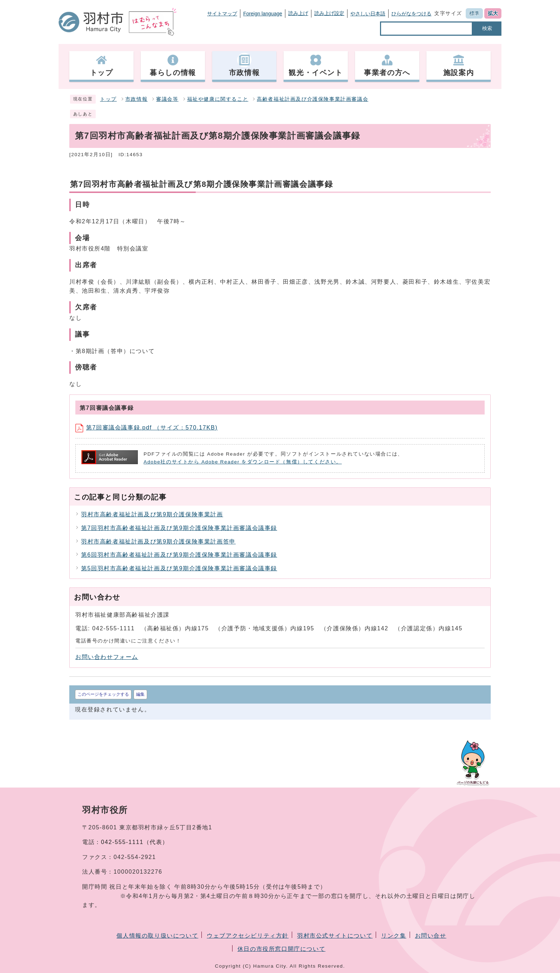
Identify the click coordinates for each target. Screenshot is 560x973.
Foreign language (263, 14)
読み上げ (298, 13)
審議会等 (167, 99)
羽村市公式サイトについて (335, 936)
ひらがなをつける (411, 14)
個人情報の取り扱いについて (157, 936)
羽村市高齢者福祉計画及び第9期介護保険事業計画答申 (158, 542)
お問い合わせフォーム (107, 657)
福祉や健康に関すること (218, 99)
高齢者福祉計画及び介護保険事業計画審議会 (312, 99)
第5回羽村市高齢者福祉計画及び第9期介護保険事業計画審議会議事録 (179, 568)
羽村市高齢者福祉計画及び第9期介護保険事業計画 (152, 514)
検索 (487, 28)
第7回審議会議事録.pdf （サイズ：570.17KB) (146, 428)
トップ (108, 99)
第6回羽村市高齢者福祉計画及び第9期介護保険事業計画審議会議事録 (179, 555)
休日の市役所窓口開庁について (281, 949)
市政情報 (136, 99)
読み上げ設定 (329, 13)
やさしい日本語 (368, 14)
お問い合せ (431, 936)
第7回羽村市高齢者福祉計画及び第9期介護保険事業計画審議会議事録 (179, 528)
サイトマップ (222, 14)
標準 (474, 13)
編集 (140, 694)
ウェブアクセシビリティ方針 (248, 936)
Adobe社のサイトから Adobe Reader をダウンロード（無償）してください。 (243, 462)
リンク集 (394, 936)
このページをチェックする (103, 694)
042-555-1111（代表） (135, 842)
